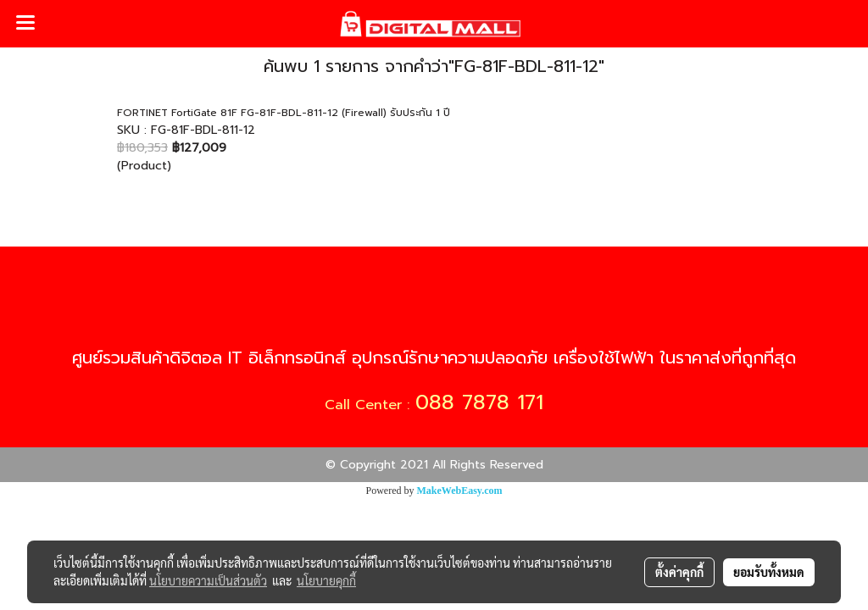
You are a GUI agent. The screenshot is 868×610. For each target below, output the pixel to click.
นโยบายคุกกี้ (326, 580)
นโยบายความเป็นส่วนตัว (208, 580)
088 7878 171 (479, 402)
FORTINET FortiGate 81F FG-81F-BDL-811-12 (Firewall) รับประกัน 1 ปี (284, 113)
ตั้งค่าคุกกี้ (679, 572)
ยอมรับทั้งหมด (769, 572)
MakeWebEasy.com (460, 491)
